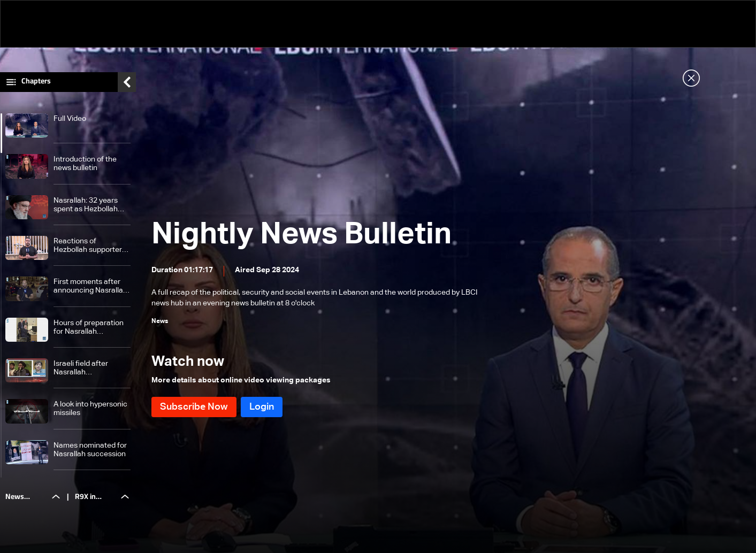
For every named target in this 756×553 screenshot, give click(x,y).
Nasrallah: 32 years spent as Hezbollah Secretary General (86, 205)
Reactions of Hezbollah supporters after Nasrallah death (90, 246)
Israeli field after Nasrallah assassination (81, 368)
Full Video (70, 119)
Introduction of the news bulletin (85, 164)
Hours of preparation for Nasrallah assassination (89, 328)
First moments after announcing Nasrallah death (90, 286)
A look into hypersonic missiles (90, 409)
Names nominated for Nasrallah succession (90, 450)
